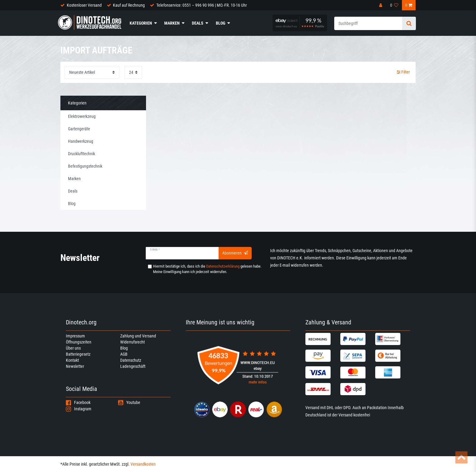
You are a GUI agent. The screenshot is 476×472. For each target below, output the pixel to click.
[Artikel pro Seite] (133, 72)
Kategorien (141, 23)
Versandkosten (143, 464)
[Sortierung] (92, 72)
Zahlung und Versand (138, 336)
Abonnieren (235, 253)
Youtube (129, 402)
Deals (198, 23)
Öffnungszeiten (79, 342)
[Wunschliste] (394, 5)
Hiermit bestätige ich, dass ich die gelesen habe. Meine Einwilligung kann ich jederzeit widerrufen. (207, 269)
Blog (221, 23)
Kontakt (72, 360)
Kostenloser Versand (84, 5)
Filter (403, 72)
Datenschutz (131, 360)
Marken (172, 23)
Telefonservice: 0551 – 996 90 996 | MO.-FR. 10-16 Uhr (202, 5)
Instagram (79, 409)
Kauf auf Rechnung (129, 5)
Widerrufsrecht (133, 342)
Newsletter (75, 366)
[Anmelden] (381, 5)
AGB (124, 354)
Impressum (75, 336)
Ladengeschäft (133, 366)
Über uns (73, 348)
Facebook (78, 402)
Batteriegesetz (78, 354)
